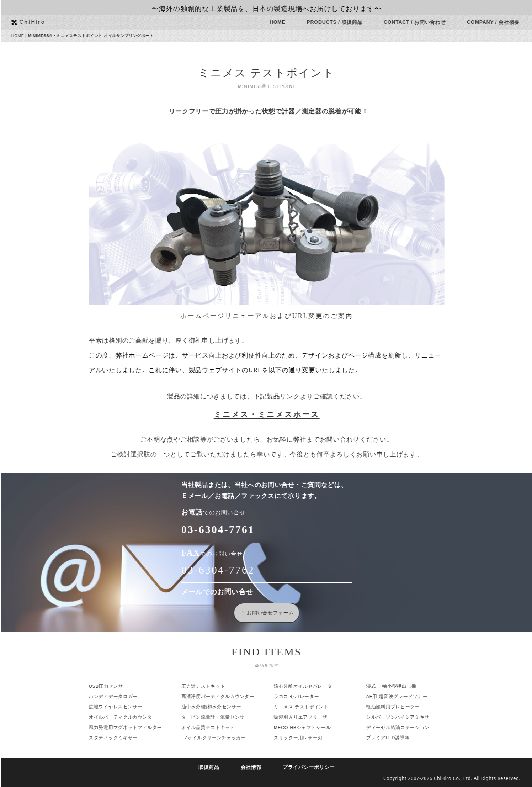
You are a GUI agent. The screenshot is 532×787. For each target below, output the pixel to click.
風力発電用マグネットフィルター (131, 728)
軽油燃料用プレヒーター (398, 707)
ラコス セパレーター (302, 697)
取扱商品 (214, 767)
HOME (283, 22)
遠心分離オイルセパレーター (311, 686)
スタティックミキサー (119, 738)
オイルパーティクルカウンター (128, 717)
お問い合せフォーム (272, 613)
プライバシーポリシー (314, 767)
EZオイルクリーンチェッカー (219, 738)
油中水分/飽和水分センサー (217, 707)
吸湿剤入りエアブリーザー (308, 717)
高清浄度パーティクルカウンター (223, 697)
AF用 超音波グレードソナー (402, 697)
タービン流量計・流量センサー (221, 717)
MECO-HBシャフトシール (308, 728)
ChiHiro (38, 21)
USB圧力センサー (114, 686)
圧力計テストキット (209, 686)
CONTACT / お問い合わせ (420, 22)
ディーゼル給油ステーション (403, 728)
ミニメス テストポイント (307, 707)
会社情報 (256, 767)
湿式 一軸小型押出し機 (397, 686)
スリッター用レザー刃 (304, 738)
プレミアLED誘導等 (393, 738)
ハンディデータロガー (119, 697)
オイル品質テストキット (214, 728)
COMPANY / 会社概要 (499, 22)
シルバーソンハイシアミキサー (406, 717)
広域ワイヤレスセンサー (121, 707)
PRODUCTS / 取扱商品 (340, 22)
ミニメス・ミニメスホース (272, 414)
